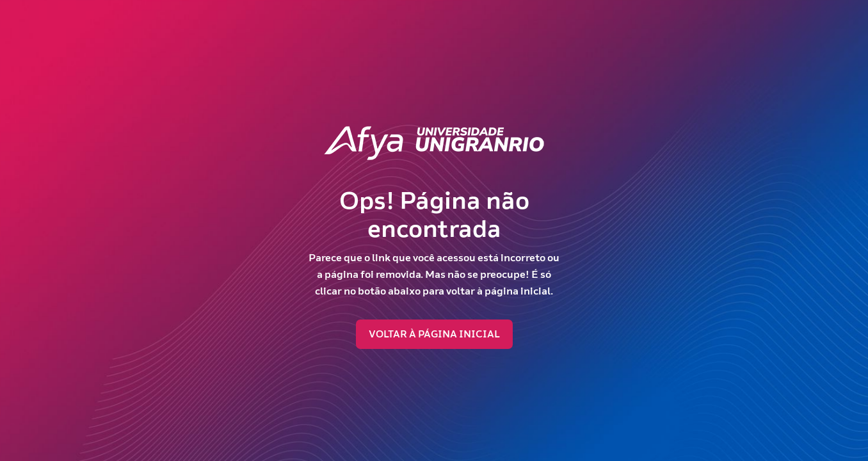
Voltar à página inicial (434, 334)
